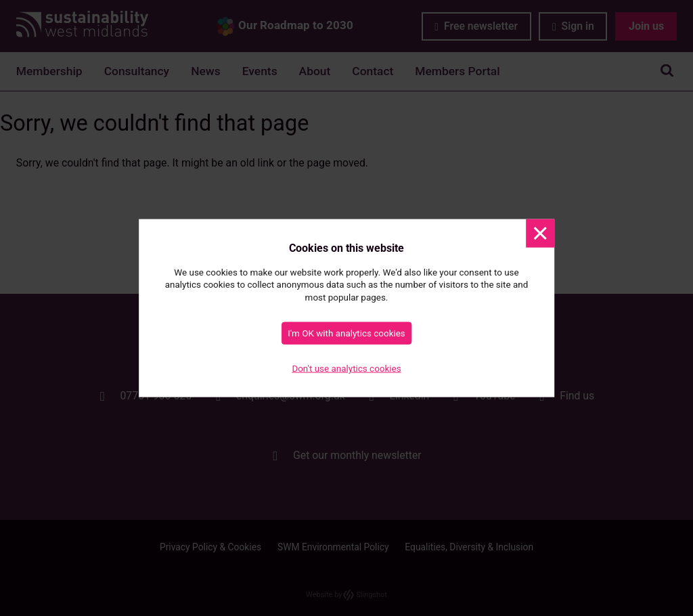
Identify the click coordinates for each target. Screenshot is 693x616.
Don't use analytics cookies (346, 369)
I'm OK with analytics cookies (346, 333)
